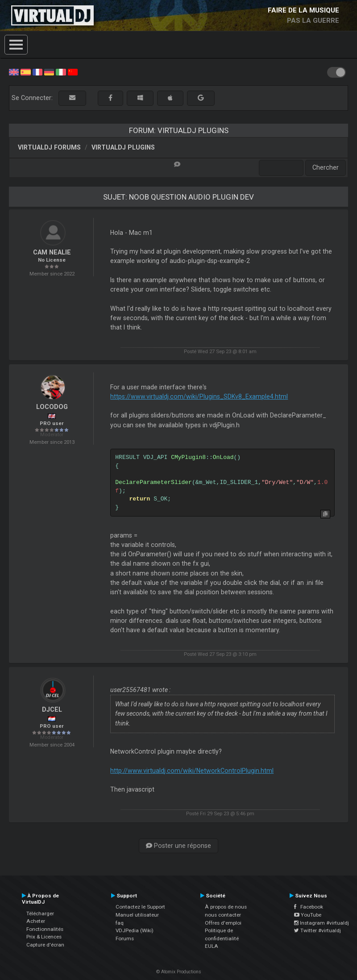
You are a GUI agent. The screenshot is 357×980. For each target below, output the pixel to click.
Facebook (309, 907)
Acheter (36, 921)
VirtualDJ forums (49, 147)
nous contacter (223, 915)
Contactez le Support (140, 907)
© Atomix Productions (179, 972)
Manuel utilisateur (137, 915)
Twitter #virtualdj (318, 930)
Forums (125, 938)
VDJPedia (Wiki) (135, 930)
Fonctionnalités (45, 929)
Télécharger (40, 913)
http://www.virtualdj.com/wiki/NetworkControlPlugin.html (192, 771)
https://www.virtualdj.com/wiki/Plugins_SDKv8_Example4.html (199, 396)
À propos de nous (226, 907)
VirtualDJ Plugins (123, 147)
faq (120, 923)
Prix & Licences (44, 937)
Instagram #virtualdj (322, 923)
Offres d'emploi (223, 923)
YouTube (308, 915)
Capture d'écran (45, 945)
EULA (212, 946)
